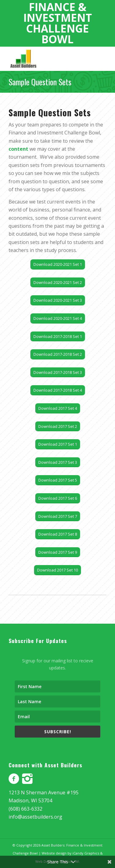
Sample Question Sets (40, 82)
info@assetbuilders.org (35, 817)
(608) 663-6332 (25, 809)
